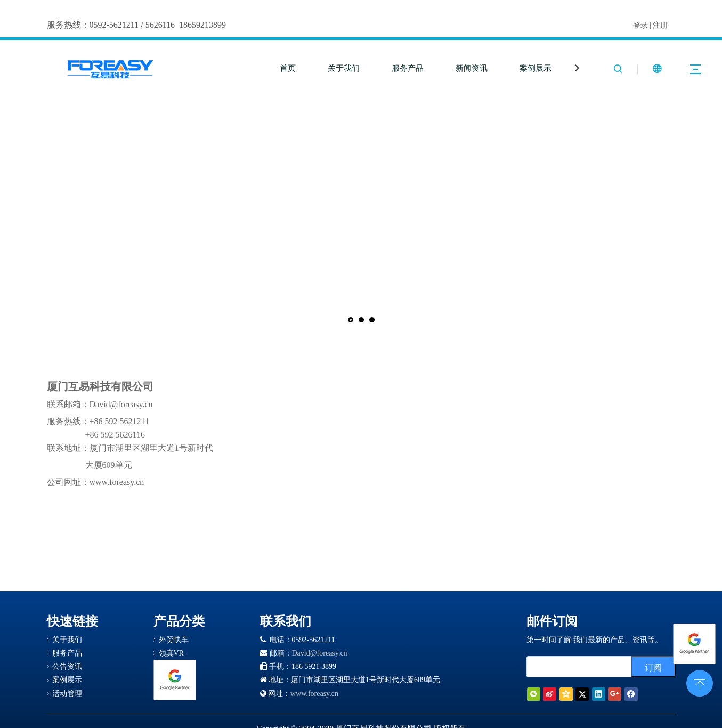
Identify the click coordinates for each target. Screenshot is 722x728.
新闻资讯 (472, 68)
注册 (660, 25)
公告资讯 (67, 666)
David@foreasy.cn (320, 653)
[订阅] (653, 667)
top (700, 682)
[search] (591, 667)
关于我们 (344, 68)
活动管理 (67, 694)
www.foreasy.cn (314, 694)
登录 (640, 25)
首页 (288, 68)
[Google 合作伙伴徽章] (175, 680)
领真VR (171, 653)
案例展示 (536, 68)
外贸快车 (174, 640)
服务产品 (408, 68)
